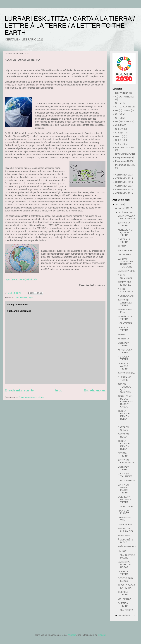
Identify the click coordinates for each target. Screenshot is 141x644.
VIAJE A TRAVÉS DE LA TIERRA (127, 217)
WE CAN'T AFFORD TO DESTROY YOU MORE (125, 263)
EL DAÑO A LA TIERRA (125, 318)
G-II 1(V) (119, 129)
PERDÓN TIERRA (123, 454)
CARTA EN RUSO (123, 435)
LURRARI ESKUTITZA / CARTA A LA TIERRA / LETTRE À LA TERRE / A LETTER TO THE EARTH (70, 26)
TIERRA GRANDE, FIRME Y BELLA (124, 415)
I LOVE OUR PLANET (124, 512)
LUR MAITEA (124, 255)
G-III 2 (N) (120, 144)
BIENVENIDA (122, 93)
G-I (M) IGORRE (123, 107)
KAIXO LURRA (125, 250)
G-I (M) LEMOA (123, 110)
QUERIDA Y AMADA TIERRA (124, 366)
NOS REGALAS (126, 296)
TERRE (122, 334)
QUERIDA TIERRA (123, 329)
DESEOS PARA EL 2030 (126, 580)
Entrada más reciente (19, 390)
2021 (119, 204)
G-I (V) (119, 118)
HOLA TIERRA (125, 323)
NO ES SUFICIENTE (126, 290)
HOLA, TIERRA (125, 610)
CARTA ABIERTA (126, 373)
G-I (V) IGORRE (123, 121)
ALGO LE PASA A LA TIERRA (127, 586)
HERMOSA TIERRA (123, 358)
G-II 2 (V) (120, 133)
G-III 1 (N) (120, 140)
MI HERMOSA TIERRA (125, 351)
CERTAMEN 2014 (124, 175)
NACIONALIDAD (123, 154)
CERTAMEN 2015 (124, 178)
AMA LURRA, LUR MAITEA (126, 530)
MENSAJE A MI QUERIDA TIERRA (125, 232)
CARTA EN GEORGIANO (126, 461)
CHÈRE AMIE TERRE (125, 379)
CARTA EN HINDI (127, 481)
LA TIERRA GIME (127, 271)
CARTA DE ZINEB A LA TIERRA (125, 303)
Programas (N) (122, 161)
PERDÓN (123, 551)
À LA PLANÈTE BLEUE (125, 541)
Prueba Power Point (125, 311)
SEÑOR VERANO (127, 547)
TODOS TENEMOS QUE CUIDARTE (125, 388)
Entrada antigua (95, 390)
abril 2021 (123, 212)
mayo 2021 (124, 208)
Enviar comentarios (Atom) (31, 397)
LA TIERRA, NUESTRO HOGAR (124, 565)
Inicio (59, 390)
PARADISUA (124, 535)
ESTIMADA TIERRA (123, 344)
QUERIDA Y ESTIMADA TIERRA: (125, 500)
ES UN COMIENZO (125, 277)
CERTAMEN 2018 (124, 189)
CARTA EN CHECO (123, 429)
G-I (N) (119, 114)
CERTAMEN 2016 (124, 182)
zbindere (72, 635)
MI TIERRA (123, 339)
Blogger (102, 635)
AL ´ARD (122, 246)
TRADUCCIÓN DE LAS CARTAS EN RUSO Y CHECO (125, 401)
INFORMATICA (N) (24, 298)
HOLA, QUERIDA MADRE (126, 556)
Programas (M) (123, 157)
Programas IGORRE (125, 165)
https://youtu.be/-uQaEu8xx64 (21, 280)
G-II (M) (119, 125)
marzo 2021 (124, 615)
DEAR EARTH (125, 524)
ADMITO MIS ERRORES (124, 283)
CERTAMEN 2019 (124, 193)
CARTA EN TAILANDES (125, 475)
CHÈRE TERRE (126, 506)
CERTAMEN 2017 (124, 186)
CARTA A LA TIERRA (124, 224)
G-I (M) (119, 103)
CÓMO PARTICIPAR (125, 97)
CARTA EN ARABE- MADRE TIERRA (123, 489)
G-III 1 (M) (120, 136)
